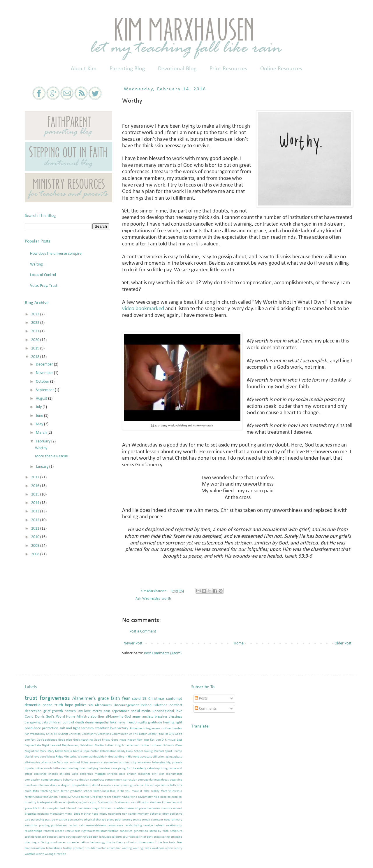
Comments (206, 709)
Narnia (78, 751)
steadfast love (106, 728)
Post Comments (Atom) (163, 653)
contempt (174, 699)
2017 (36, 477)
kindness (155, 803)
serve (62, 837)
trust (31, 698)
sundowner (58, 842)
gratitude (155, 723)
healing (169, 723)
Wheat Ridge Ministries (61, 757)
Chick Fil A (53, 734)
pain (107, 711)
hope (69, 705)
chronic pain (116, 774)
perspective (75, 820)
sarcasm (87, 728)
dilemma (43, 785)
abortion (97, 717)
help (156, 797)
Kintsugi (170, 740)
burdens (105, 768)
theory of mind (127, 842)
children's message (93, 774)
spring (166, 837)
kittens (167, 803)
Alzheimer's (84, 699)
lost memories (81, 808)
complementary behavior (58, 780)
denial (90, 723)
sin (90, 705)
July (39, 407)
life (35, 808)
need (95, 814)
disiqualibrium (81, 785)
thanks (111, 842)
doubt (96, 785)
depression (33, 711)
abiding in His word (127, 757)
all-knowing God (118, 717)
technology (98, 842)
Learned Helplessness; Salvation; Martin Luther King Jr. (87, 745)
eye (158, 785)
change (53, 774)
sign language (102, 837)
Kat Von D (157, 740)
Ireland (146, 705)
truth (59, 705)
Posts (201, 699)
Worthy (41, 448)
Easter (143, 734)
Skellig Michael (154, 751)
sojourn (117, 837)
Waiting (36, 265)
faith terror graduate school (73, 791)
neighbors (115, 814)
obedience (33, 728)
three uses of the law (153, 842)
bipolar (30, 768)
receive (148, 826)
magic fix (98, 808)
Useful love (32, 757)
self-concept (50, 837)
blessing (161, 717)
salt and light (70, 728)
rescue (70, 831)
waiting (127, 848)
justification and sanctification (129, 803)
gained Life (88, 797)
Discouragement (126, 705)
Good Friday (102, 740)
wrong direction (56, 854)
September (45, 390)
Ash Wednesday (148, 599)
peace (47, 705)
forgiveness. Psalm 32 (57, 797)
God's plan (65, 740)
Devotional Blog (177, 69)
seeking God (33, 837)
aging (169, 757)
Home (239, 643)
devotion (31, 785)
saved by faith (159, 831)
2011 (36, 529)
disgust (66, 785)
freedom (133, 723)
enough (129, 785)
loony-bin (53, 808)
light (179, 723)
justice (87, 803)
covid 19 (139, 699)
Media (68, 751)
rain (82, 826)
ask (66, 763)
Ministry (83, 717)
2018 (36, 357)
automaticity (128, 763)
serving (71, 837)
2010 (36, 537)
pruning (44, 826)
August (42, 399)
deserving (176, 780)
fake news (118, 723)
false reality (152, 791)
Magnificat (32, 751)
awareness (144, 763)
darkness (155, 780)
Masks (59, 751)
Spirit (169, 751)
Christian (75, 734)
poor (118, 820)
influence (59, 803)
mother (86, 814)
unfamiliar (114, 848)
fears (164, 791)
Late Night (42, 745)
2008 (36, 554)
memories (153, 808)
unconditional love (167, 711)
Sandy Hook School (130, 751)
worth (166, 599)
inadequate (44, 803)
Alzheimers (103, 705)
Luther (145, 745)
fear (126, 699)
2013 (36, 511)
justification (100, 803)
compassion (33, 780)
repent (59, 831)
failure (165, 785)
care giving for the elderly (129, 768)
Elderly (152, 734)
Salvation (161, 705)
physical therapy (95, 820)
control (68, 723)
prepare (147, 820)
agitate (178, 757)
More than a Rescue (51, 456)
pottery (127, 820)
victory (123, 728)
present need (162, 820)
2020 (36, 340)
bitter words (44, 768)
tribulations (54, 848)
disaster (55, 785)
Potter (95, 751)
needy (103, 814)
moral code (72, 814)
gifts (144, 723)
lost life (65, 808)
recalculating (133, 826)
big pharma (174, 763)
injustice (71, 803)
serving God (84, 837)
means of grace (136, 808)
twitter (101, 848)
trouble (90, 848)
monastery (57, 814)
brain (83, 768)
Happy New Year (138, 740)
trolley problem (74, 848)
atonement (111, 763)
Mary (51, 751)
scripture (176, 831)
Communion (120, 734)
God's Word (55, 717)
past (48, 820)
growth (57, 711)
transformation (35, 848)
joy (80, 803)
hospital (177, 797)
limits (42, 808)
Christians (104, 734)
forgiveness (55, 698)
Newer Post (133, 643)
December (45, 364)
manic (109, 808)
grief (47, 711)
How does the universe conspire (56, 254)
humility (30, 803)
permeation (59, 820)
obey (166, 814)
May (40, 424)
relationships (33, 831)
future (76, 797)
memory (166, 808)
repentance (121, 711)
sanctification (110, 831)
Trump (178, 751)
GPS (171, 734)
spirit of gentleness (148, 837)
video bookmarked (143, 309)
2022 (36, 323)
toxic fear (175, 842)
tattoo (85, 842)
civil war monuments (167, 774)
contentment (114, 780)
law (80, 711)
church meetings (139, 774)
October (43, 382)
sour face (129, 837)
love (87, 711)
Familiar (163, 734)
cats (45, 723)
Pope (86, 751)
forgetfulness (33, 797)
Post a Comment (143, 631)
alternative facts (52, 763)
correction (130, 780)
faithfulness (101, 791)
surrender (73, 842)
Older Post (343, 643)
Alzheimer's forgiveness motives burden (156, 729)
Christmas (156, 699)
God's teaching (83, 740)
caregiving (33, 723)
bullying (93, 768)
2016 (36, 486)
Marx (43, 751)
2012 (36, 520)
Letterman (132, 745)
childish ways (69, 774)
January (43, 467)
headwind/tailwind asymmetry (132, 797)
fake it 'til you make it (126, 791)
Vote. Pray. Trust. (44, 286)
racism (73, 826)
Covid (29, 717)
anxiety (148, 717)
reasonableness (96, 826)
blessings (175, 717)
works (169, 848)
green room (104, 797)
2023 (36, 314)
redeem (159, 826)
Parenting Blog (127, 69)
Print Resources (228, 69)
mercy (97, 711)
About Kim (84, 69)
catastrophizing (157, 768)
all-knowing (32, 763)
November (45, 373)
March (42, 433)
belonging (159, 763)
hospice (165, 797)
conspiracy (97, 780)
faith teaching (42, 791)
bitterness (60, 768)
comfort (176, 705)
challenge (40, 774)
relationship (174, 826)
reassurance (115, 826)
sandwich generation (134, 831)
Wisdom (83, 757)
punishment (59, 826)
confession (82, 780)
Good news (119, 740)
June (40, 416)
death (80, 723)
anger (137, 717)
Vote (43, 757)
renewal (49, 831)
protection (50, 728)
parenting (38, 820)
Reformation (108, 751)
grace (103, 699)
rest (77, 831)
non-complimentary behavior (142, 814)
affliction (159, 757)
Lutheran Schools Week (166, 745)
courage (143, 780)
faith (115, 699)
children (55, 723)
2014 (36, 503)
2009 (36, 546)
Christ (64, 734)
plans (110, 820)
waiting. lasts (142, 848)
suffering (43, 842)
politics (81, 705)
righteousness (90, 831)
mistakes (43, 814)
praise (137, 820)
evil (152, 785)
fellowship (175, 791)
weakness (158, 848)
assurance (96, 763)
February (44, 441)
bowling (73, 768)
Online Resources (281, 69)
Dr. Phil (133, 734)
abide (93, 757)
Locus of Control (43, 275)
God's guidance (47, 740)
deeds (165, 780)
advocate (146, 757)
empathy (102, 723)
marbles (119, 808)
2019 (36, 348)
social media (141, 711)
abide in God (105, 757)
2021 (36, 331)
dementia (33, 705)
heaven (70, 711)
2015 (36, 494)
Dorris (40, 717)
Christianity (89, 734)
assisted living (79, 763)
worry (178, 848)
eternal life (141, 785)
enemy (118, 785)
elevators (107, 785)
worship (30, 854)
